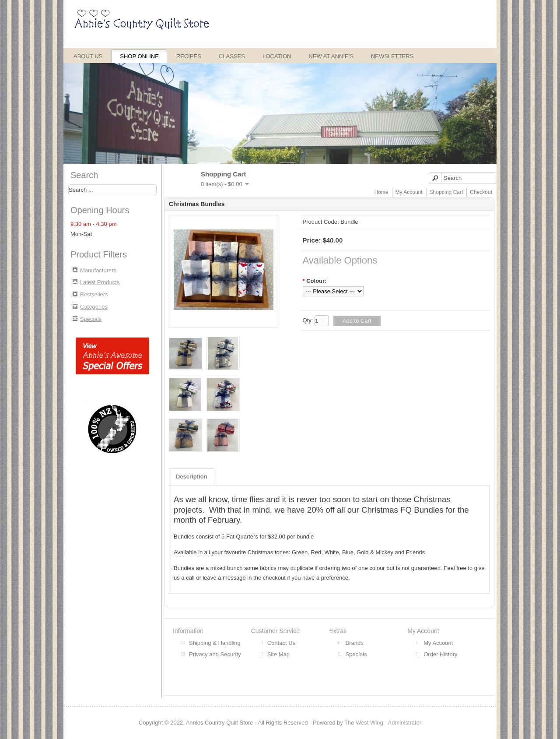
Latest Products (100, 282)
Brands (355, 643)
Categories (94, 307)
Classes (232, 56)
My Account (409, 192)
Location (277, 56)
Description (192, 477)
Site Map (278, 654)
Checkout (481, 192)
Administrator (405, 723)
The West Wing (364, 723)
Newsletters (392, 56)
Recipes (189, 56)
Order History (440, 654)
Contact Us (281, 643)
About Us (88, 56)
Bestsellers (94, 294)
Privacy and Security (215, 654)
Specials (91, 319)
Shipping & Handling (215, 643)
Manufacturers (98, 270)
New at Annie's (331, 56)
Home (381, 192)
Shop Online (139, 56)
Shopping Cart (446, 192)
